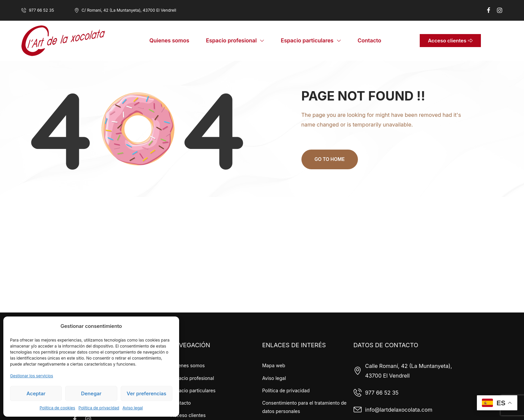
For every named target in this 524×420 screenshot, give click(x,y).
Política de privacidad (99, 408)
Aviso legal (133, 408)
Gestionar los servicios (32, 376)
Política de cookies (57, 408)
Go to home (330, 159)
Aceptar (36, 393)
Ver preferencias (147, 393)
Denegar (91, 393)
